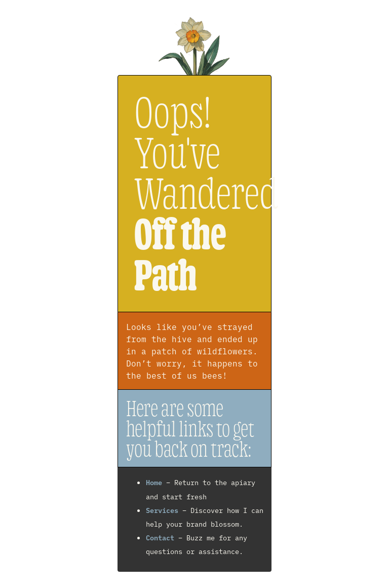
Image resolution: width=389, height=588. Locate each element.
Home (154, 482)
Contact (160, 537)
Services (162, 510)
